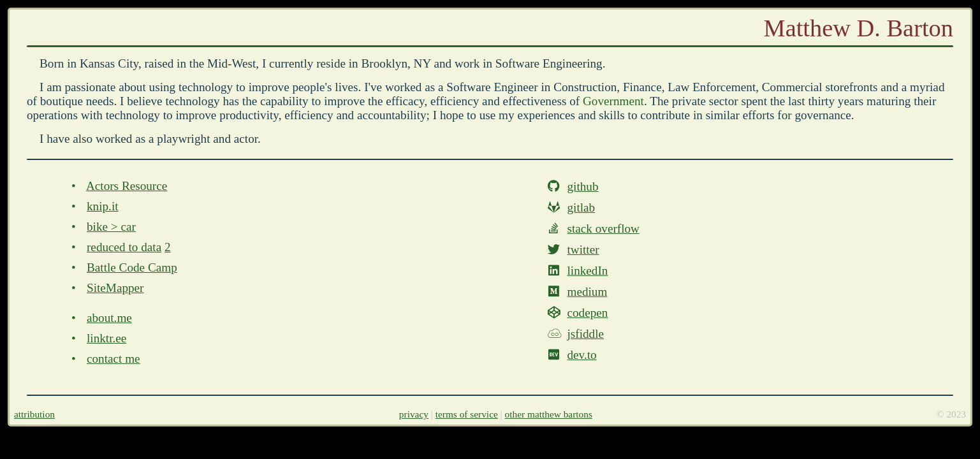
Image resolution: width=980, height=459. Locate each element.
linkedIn (587, 271)
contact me (113, 359)
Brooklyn (385, 63)
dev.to (581, 355)
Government (613, 101)
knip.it (103, 206)
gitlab (581, 208)
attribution (34, 414)
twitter (583, 250)
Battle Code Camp (132, 267)
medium (587, 292)
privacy (414, 414)
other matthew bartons (549, 414)
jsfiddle (585, 334)
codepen (587, 313)
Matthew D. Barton (859, 28)
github (582, 186)
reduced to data (124, 247)
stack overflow (603, 229)
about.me (109, 318)
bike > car (111, 227)
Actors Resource (127, 186)
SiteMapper (115, 288)
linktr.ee (106, 338)
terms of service (467, 414)
